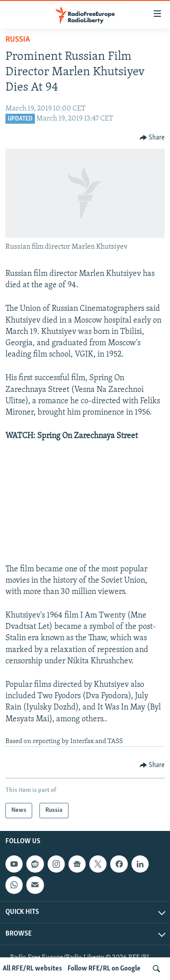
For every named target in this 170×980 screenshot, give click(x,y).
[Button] (152, 138)
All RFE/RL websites (32, 969)
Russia (18, 40)
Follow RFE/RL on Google (104, 969)
